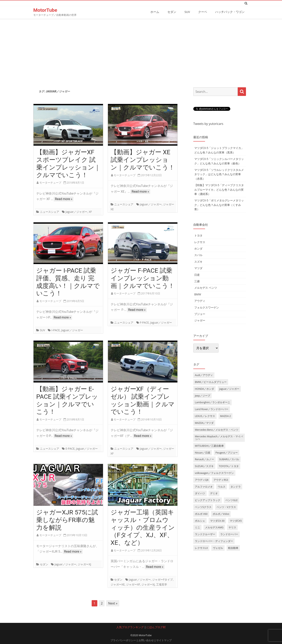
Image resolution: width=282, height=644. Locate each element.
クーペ (203, 12)
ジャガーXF (133, 584)
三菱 (197, 281)
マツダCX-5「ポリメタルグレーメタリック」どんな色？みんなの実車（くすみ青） (219, 205)
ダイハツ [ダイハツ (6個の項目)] (200, 493)
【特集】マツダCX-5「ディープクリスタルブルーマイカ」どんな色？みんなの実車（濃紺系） (219, 189)
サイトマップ (164, 640)
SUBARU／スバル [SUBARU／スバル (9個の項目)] (229, 459)
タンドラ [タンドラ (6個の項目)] (236, 486)
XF (90, 212)
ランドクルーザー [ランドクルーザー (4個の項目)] (205, 534)
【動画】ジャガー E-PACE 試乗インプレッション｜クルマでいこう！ (67, 400)
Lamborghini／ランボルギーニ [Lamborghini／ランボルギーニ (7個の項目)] (212, 402)
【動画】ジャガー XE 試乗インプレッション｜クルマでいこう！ (143, 160)
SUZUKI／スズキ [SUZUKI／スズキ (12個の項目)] (204, 466)
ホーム (155, 12)
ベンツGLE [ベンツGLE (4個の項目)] (231, 500)
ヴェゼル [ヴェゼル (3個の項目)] (218, 548)
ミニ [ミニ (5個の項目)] (197, 527)
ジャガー (200, 320)
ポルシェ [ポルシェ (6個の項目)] (200, 520)
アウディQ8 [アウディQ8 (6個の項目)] (202, 480)
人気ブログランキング (130, 627)
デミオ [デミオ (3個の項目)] (214, 493)
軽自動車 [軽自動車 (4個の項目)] (233, 548)
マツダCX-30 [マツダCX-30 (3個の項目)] (217, 520)
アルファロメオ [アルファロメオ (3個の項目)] (204, 486)
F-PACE (144, 322)
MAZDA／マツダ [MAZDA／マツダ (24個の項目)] (204, 423)
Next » (113, 603)
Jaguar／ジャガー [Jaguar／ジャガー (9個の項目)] (229, 389)
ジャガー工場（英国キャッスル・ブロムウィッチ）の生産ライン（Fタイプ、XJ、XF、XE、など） (143, 527)
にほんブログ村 (156, 627)
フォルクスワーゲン (207, 307)
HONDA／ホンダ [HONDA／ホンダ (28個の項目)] (204, 389)
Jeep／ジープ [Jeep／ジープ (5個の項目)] (202, 395)
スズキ (198, 261)
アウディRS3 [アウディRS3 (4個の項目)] (221, 480)
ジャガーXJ (84, 564)
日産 (197, 275)
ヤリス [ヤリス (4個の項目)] (232, 527)
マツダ (198, 268)
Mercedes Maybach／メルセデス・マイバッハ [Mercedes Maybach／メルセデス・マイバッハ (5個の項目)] (219, 438)
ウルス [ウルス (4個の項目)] (222, 486)
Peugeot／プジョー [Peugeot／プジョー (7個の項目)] (227, 452)
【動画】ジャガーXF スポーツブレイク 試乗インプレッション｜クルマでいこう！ (68, 163)
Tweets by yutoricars (208, 124)
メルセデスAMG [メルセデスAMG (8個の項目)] (214, 527)
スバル (198, 255)
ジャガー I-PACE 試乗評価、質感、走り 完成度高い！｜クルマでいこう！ (68, 282)
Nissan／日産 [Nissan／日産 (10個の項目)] (203, 452)
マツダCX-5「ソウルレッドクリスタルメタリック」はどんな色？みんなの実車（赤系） (219, 174)
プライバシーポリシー (123, 640)
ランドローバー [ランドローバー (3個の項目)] (229, 534)
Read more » (63, 199)
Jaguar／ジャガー (76, 212)
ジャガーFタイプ (162, 579)
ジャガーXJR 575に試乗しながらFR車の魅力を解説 (67, 520)
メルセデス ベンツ (206, 288)
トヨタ (198, 235)
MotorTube (45, 10)
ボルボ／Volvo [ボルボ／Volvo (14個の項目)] (221, 514)
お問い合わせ (146, 640)
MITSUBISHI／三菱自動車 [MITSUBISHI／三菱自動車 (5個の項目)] (209, 446)
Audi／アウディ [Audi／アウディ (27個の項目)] (204, 375)
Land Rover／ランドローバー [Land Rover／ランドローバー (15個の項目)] (212, 409)
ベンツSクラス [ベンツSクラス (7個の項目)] (203, 507)
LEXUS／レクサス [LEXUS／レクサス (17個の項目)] (205, 416)
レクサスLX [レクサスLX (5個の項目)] (201, 548)
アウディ (200, 301)
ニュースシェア (50, 212)
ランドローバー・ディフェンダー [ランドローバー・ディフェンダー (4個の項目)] (214, 541)
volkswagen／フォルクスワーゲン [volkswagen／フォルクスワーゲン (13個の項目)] (214, 473)
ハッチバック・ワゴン (230, 12)
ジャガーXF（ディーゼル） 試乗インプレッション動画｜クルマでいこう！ (143, 400)
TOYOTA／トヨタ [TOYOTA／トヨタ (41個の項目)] (229, 466)
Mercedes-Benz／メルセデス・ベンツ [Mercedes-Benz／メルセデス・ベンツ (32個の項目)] (217, 429)
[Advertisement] (141, 51)
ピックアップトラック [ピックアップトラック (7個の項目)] (208, 500)
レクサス (200, 242)
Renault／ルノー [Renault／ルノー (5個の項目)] (204, 459)
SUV (187, 12)
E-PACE (70, 448)
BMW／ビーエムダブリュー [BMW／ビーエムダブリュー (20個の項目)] (211, 382)
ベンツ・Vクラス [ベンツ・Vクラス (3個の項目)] (226, 507)
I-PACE (56, 330)
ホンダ (198, 248)
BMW (198, 294)
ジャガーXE (118, 584)
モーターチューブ (50, 183)
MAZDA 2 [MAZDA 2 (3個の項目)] (226, 416)
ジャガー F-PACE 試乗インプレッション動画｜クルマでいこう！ (143, 278)
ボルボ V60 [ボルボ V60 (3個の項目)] (201, 514)
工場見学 (162, 584)
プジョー (200, 314)
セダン (172, 12)
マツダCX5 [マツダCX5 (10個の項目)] (236, 520)
